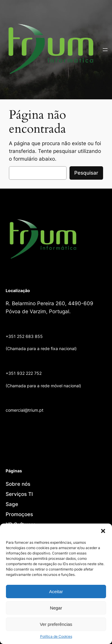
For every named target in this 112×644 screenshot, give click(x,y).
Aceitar (56, 591)
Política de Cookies (56, 636)
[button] (103, 531)
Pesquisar (86, 173)
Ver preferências (56, 624)
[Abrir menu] (105, 50)
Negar (56, 608)
